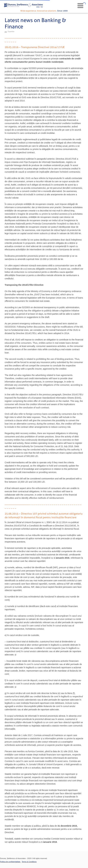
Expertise (11, 32)
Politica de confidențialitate (10, 862)
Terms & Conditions (29, 862)
